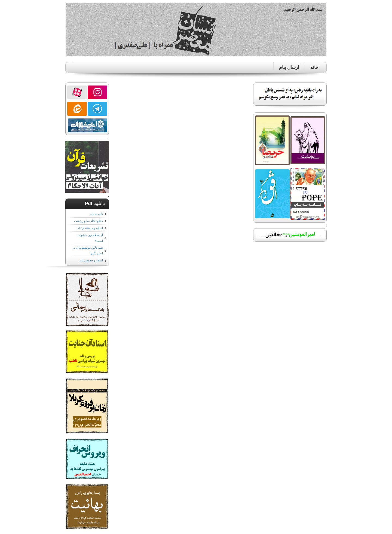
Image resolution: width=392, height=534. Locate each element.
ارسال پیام (289, 67)
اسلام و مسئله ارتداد (90, 228)
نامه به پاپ (97, 214)
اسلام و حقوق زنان (91, 260)
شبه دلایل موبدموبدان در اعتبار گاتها (88, 250)
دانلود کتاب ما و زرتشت (88, 221)
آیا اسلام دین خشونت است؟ (90, 238)
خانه (314, 67)
